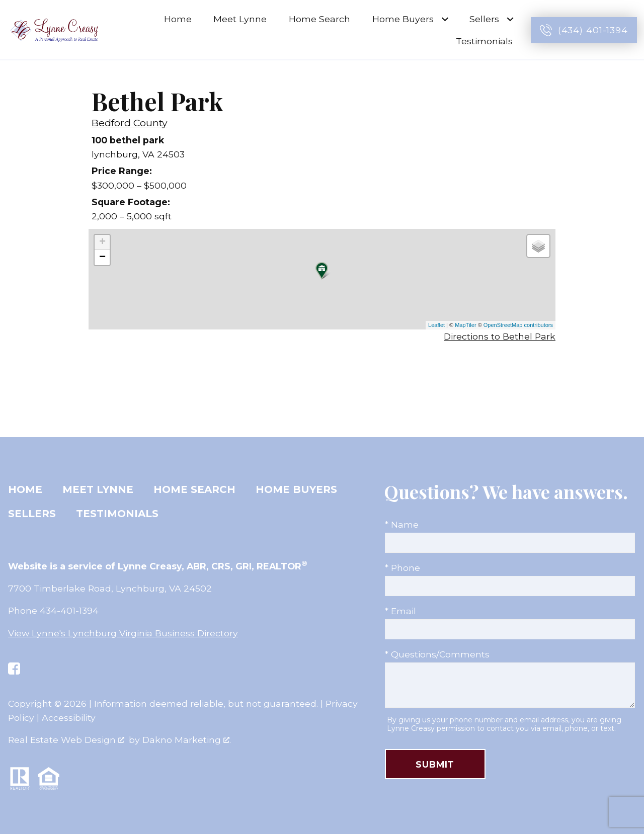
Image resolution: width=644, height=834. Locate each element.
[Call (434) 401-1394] (584, 30)
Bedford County (130, 123)
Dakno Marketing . (187, 740)
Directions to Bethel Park (500, 336)
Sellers (32, 514)
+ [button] (102, 242)
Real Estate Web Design (66, 740)
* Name (402, 524)
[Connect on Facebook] (14, 669)
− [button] (102, 258)
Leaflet (436, 325)
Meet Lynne (240, 19)
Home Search (319, 19)
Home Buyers (296, 489)
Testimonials (484, 41)
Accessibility (69, 718)
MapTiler (465, 325)
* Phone (403, 568)
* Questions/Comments (437, 654)
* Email (400, 611)
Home (178, 19)
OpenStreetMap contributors (518, 325)
